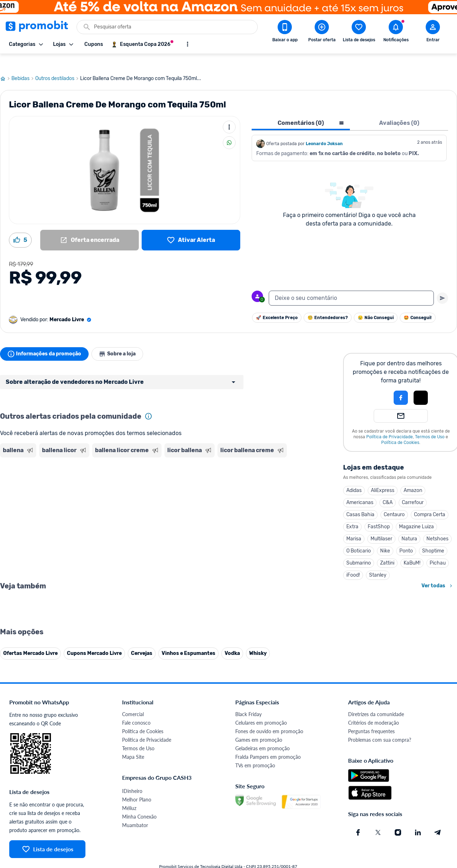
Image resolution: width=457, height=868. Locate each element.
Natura (409, 525)
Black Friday (248, 858)
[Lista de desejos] (191, 227)
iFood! (353, 562)
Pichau (438, 549)
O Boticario (359, 537)
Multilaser (381, 525)
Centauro (394, 501)
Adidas (354, 477)
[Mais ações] (229, 113)
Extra (352, 513)
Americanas (360, 489)
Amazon (413, 477)
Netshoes (437, 525)
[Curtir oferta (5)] (20, 227)
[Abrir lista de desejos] (359, 32)
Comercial (133, 858)
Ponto (406, 537)
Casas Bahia (360, 501)
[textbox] (351, 285)
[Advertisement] (137, 474)
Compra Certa (430, 501)
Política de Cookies (400, 429)
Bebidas (23, 65)
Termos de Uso (430, 423)
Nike (385, 537)
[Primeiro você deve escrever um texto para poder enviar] (442, 285)
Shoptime (433, 537)
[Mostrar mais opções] (188, 44)
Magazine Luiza (416, 513)
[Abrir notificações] (396, 32)
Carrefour (413, 489)
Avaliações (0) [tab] (399, 109)
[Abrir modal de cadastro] (433, 32)
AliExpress (383, 477)
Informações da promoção (46, 340)
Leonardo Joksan (324, 130)
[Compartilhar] (229, 129)
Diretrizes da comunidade (376, 858)
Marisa (354, 525)
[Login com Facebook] (401, 384)
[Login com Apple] (421, 384)
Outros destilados (58, 65)
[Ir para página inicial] (6, 65)
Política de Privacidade (390, 423)
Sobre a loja (122, 340)
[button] (377, 384)
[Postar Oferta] (322, 32)
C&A (388, 489)
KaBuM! (412, 549)
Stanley (378, 562)
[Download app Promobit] (285, 32)
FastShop (379, 513)
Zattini (387, 549)
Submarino (359, 549)
